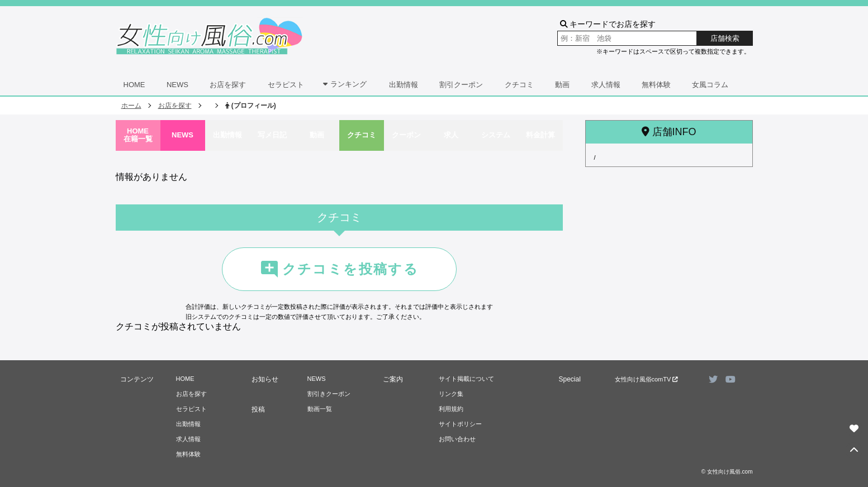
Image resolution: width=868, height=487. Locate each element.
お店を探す (228, 85)
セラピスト (286, 85)
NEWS (177, 85)
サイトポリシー (460, 424)
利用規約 (451, 409)
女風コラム (710, 85)
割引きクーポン (329, 394)
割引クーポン (461, 85)
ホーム (131, 106)
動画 (562, 85)
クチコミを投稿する (339, 269)
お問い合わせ (457, 439)
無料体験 (656, 85)
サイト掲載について (466, 379)
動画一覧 (320, 409)
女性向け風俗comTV (647, 379)
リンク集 (451, 394)
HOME (134, 85)
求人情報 (606, 85)
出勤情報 (404, 85)
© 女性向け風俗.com (727, 472)
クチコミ (519, 85)
